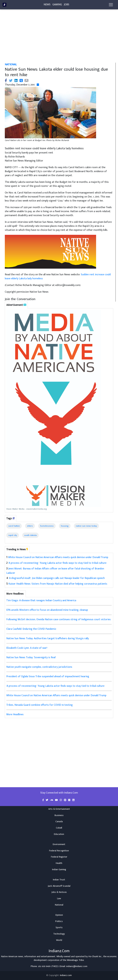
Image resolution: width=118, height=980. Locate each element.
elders (30, 526)
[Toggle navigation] (111, 5)
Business (59, 815)
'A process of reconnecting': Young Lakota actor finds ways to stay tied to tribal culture (57, 563)
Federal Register (59, 857)
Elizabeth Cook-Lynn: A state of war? (27, 648)
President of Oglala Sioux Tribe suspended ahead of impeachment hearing (48, 676)
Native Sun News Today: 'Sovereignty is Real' (31, 657)
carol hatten (14, 526)
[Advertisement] (59, 38)
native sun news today (86, 526)
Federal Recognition (59, 851)
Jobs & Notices (59, 892)
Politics (59, 921)
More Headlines (15, 714)
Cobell (59, 828)
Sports (59, 928)
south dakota (30, 535)
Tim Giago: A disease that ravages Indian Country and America (41, 600)
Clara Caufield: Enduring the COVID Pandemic (31, 629)
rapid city (13, 535)
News (47, 5)
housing (65, 526)
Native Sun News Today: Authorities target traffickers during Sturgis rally (48, 638)
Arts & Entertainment (59, 809)
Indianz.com (66, 975)
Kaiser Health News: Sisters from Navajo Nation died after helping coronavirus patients (58, 584)
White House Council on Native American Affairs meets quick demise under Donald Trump (58, 557)
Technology (59, 934)
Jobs (67, 5)
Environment (59, 844)
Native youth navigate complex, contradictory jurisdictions (39, 667)
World (59, 940)
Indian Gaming (59, 870)
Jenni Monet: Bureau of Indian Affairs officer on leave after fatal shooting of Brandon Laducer (55, 571)
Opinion (59, 915)
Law (59, 899)
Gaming (57, 5)
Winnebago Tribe (75, 960)
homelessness (47, 526)
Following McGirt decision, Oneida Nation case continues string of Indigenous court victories (59, 619)
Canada (59, 822)
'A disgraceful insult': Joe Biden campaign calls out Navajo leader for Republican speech (57, 578)
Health (59, 863)
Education (59, 834)
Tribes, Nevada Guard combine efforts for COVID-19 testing (39, 705)
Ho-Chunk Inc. (95, 957)
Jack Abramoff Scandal (59, 886)
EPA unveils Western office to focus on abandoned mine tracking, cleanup (47, 610)
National (59, 905)
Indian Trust (59, 880)
